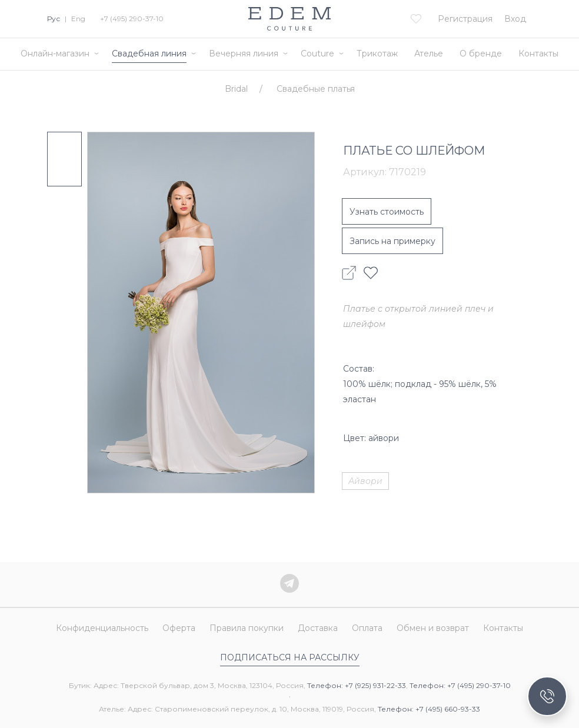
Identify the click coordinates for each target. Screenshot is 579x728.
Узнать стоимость (387, 212)
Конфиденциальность (102, 629)
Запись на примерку (392, 241)
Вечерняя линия (244, 54)
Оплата (367, 629)
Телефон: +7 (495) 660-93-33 (429, 709)
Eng (78, 19)
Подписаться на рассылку (290, 657)
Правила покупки (247, 629)
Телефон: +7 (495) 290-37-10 (460, 685)
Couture (317, 54)
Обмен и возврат (433, 629)
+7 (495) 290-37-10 (132, 19)
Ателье (429, 54)
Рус (54, 19)
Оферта (179, 629)
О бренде (481, 54)
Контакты (538, 54)
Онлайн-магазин (55, 54)
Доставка (318, 629)
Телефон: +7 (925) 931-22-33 (357, 685)
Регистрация (465, 19)
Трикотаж (377, 54)
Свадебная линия (149, 54)
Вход (515, 19)
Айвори (365, 481)
